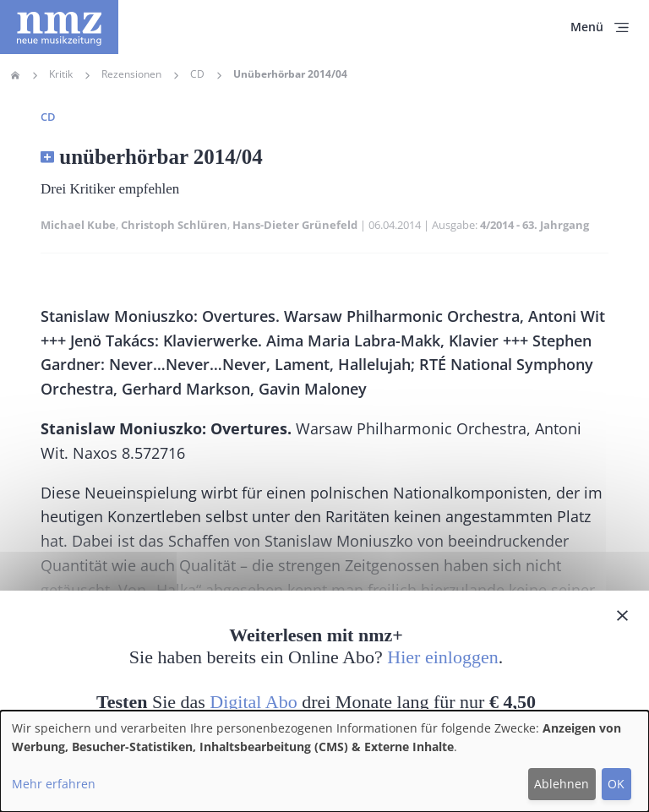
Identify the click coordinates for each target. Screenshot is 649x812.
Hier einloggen (442, 657)
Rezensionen (131, 74)
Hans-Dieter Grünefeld (295, 225)
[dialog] (324, 761)
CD (197, 74)
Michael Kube (78, 225)
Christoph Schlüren (174, 225)
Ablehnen (562, 784)
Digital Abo (253, 702)
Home (15, 75)
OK (616, 784)
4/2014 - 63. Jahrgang (534, 225)
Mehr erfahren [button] (54, 784)
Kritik (61, 74)
